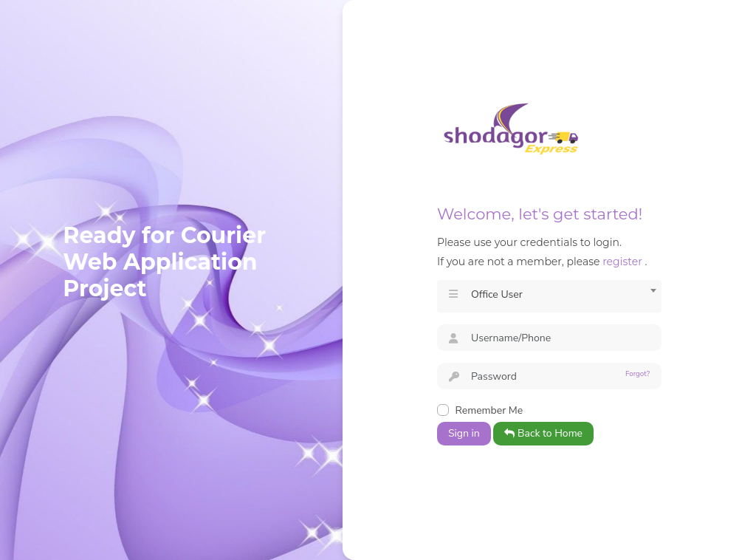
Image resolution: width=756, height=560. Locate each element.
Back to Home (543, 433)
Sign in (464, 433)
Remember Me (489, 410)
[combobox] (549, 296)
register (622, 262)
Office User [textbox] (497, 294)
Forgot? (638, 373)
